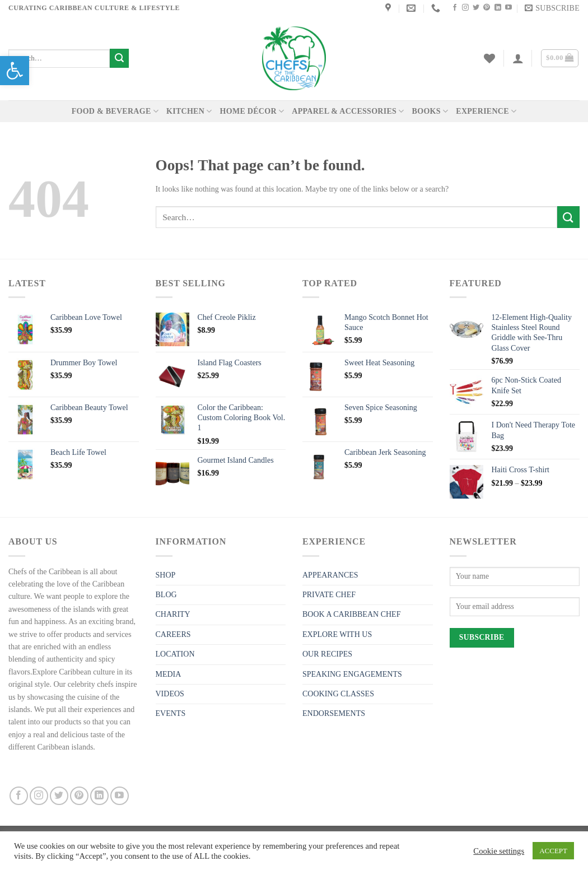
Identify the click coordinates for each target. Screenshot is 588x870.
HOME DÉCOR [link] (252, 111)
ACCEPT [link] (553, 851)
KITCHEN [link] (189, 111)
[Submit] (119, 58)
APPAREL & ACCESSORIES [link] (348, 111)
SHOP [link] (166, 575)
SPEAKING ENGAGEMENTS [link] (352, 674)
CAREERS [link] (173, 634)
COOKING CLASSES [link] (338, 694)
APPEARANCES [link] (330, 575)
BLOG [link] (166, 595)
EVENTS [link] (171, 713)
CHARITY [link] (173, 614)
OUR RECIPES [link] (327, 654)
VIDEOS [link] (170, 694)
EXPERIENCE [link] (486, 111)
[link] (15, 71)
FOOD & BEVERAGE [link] (115, 111)
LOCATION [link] (175, 654)
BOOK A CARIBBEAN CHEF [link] (351, 614)
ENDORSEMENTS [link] (334, 713)
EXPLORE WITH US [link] (337, 634)
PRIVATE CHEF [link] (329, 595)
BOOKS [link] (430, 111)
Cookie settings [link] (499, 851)
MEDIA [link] (169, 674)
